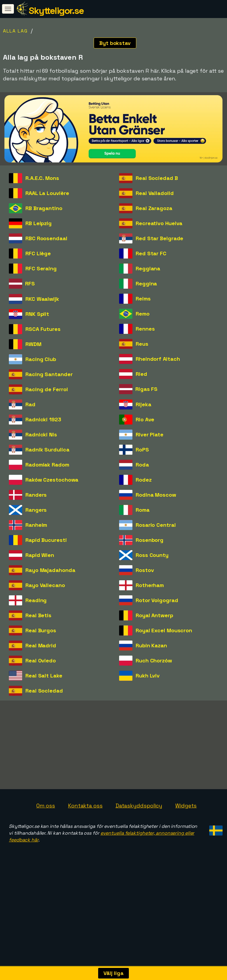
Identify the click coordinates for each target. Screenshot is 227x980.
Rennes (145, 329)
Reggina (146, 283)
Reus (142, 344)
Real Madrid (41, 645)
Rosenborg (150, 540)
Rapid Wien (40, 555)
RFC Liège (38, 253)
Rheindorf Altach (158, 359)
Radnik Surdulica (47, 450)
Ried (141, 374)
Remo (143, 314)
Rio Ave (145, 419)
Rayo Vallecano (45, 585)
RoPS (142, 450)
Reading (36, 600)
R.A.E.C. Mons (42, 178)
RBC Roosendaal (46, 238)
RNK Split (37, 314)
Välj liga (113, 973)
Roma (143, 510)
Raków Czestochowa (52, 480)
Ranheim (36, 525)
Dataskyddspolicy (139, 833)
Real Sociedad (44, 691)
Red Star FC (151, 253)
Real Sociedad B (157, 178)
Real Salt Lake (44, 676)
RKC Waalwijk (42, 299)
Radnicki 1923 (43, 419)
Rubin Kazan (151, 645)
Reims (143, 299)
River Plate (150, 434)
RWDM (33, 344)
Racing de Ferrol (47, 389)
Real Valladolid (155, 193)
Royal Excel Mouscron (164, 630)
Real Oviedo (41, 660)
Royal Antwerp (154, 615)
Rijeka (143, 404)
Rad (30, 404)
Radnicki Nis (41, 434)
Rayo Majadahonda (50, 570)
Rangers (36, 510)
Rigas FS (146, 389)
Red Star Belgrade (159, 238)
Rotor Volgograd (157, 600)
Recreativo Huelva (159, 223)
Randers (36, 495)
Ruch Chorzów (154, 660)
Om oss (46, 833)
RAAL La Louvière (47, 193)
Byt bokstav (115, 43)
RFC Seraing (41, 268)
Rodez (144, 480)
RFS (30, 283)
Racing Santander (49, 374)
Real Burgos (41, 630)
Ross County (152, 555)
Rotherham (150, 585)
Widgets (186, 833)
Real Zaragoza (154, 208)
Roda (142, 465)
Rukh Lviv (148, 676)
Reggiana (148, 268)
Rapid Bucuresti (46, 540)
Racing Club (41, 359)
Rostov (145, 570)
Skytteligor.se (56, 11)
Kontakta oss (85, 833)
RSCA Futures (43, 329)
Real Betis (38, 615)
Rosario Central (156, 525)
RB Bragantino (44, 208)
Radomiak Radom (47, 465)
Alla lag (15, 31)
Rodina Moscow (156, 495)
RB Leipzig (39, 223)
